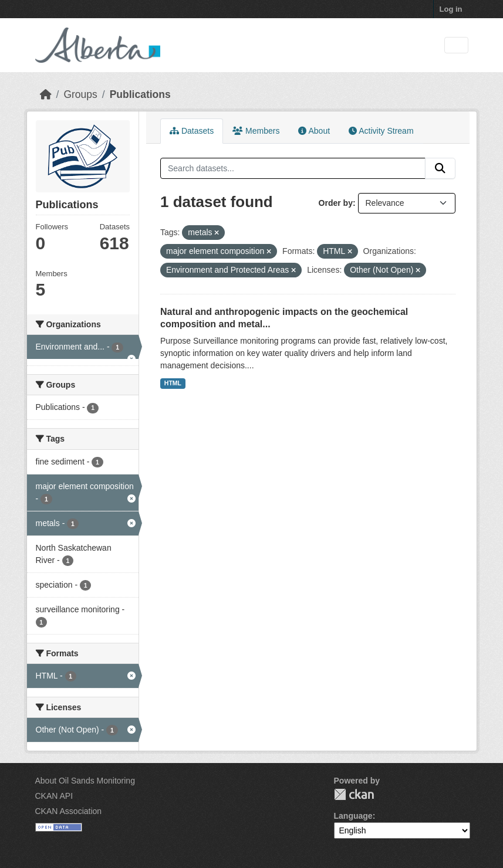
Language (353, 816)
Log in (451, 9)
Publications (140, 94)
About (314, 131)
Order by (336, 203)
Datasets (192, 131)
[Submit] (440, 168)
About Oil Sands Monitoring (85, 781)
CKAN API (54, 796)
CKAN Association (69, 811)
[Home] (46, 94)
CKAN (354, 794)
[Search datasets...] (293, 168)
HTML (173, 383)
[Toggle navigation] (456, 45)
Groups (80, 94)
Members (256, 131)
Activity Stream (381, 131)
